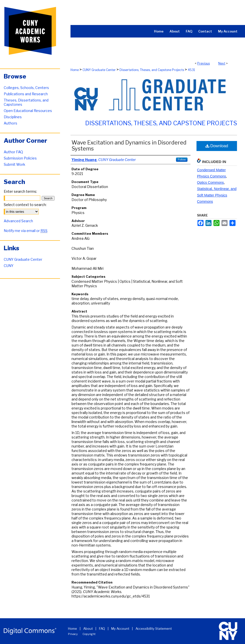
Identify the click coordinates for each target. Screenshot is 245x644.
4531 (191, 70)
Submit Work (14, 164)
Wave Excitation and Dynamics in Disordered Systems (129, 145)
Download (217, 146)
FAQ (102, 628)
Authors (10, 123)
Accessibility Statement (154, 628)
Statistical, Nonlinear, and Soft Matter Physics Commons (217, 195)
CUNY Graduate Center (99, 70)
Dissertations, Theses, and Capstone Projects (152, 70)
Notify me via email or (26, 231)
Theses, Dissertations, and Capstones (26, 102)
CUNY (9, 266)
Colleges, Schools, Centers (26, 88)
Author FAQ (13, 152)
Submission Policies (20, 158)
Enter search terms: (20, 191)
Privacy (73, 634)
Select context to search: (25, 205)
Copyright (89, 634)
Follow (182, 159)
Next (222, 63)
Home (75, 70)
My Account (120, 628)
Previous (203, 63)
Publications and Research (26, 94)
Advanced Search (18, 221)
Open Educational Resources (28, 111)
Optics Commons (210, 182)
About (88, 628)
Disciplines (13, 117)
